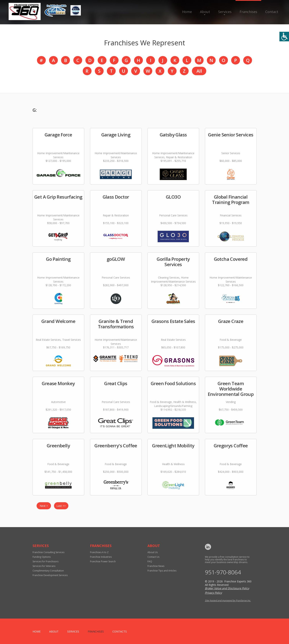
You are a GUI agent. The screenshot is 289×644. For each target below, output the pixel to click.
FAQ (150, 561)
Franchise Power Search (103, 561)
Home (187, 12)
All (199, 71)
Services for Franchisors (45, 561)
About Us (153, 552)
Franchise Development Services (50, 575)
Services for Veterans (44, 566)
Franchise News (156, 566)
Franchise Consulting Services (48, 552)
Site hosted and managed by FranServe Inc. (228, 600)
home (37, 631)
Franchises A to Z (99, 552)
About (205, 12)
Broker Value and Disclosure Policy (227, 588)
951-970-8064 (223, 572)
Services (225, 12)
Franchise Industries (101, 557)
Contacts (120, 631)
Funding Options (42, 557)
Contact (272, 12)
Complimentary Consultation (48, 571)
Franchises (248, 12)
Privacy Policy (213, 593)
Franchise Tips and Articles (162, 571)
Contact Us (153, 557)
